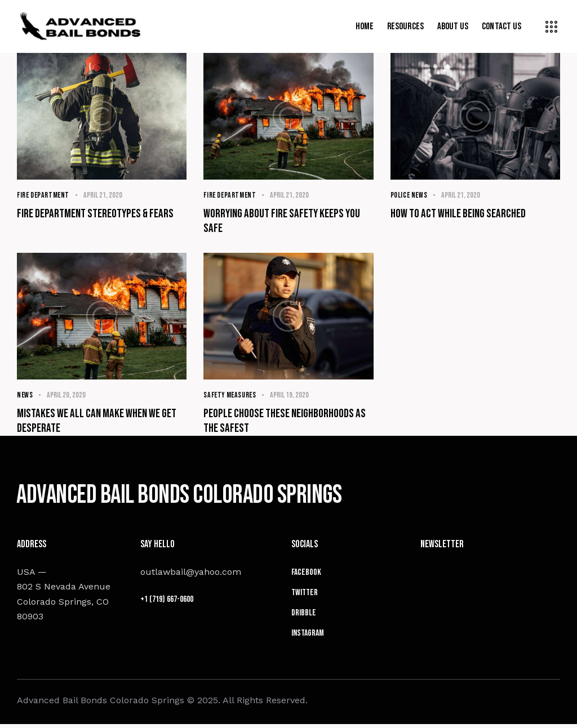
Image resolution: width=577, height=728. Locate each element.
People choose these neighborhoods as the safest (286, 422)
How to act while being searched (460, 214)
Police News (410, 195)
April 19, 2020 (292, 396)
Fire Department (44, 195)
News (25, 396)
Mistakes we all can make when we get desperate (99, 422)
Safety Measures (231, 396)
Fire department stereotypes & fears (97, 214)
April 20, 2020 (67, 396)
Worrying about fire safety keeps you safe (284, 222)
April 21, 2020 (105, 195)
